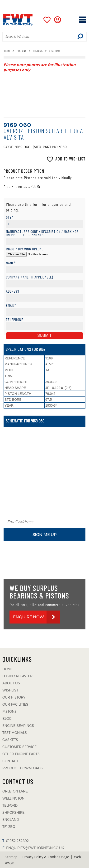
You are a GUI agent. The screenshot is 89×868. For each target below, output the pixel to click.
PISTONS (22, 51)
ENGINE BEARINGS (18, 726)
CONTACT (10, 761)
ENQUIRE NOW (28, 617)
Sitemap (11, 857)
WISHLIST (10, 690)
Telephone (15, 320)
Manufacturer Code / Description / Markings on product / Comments (42, 234)
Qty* (10, 218)
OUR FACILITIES (15, 704)
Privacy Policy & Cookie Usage (46, 857)
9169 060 (54, 51)
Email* (11, 306)
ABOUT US (11, 683)
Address (13, 292)
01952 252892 (53, 4)
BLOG (7, 719)
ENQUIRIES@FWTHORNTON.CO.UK (35, 848)
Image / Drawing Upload (25, 249)
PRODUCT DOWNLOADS (23, 768)
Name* (11, 263)
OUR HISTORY (14, 697)
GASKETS (10, 740)
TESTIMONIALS (15, 733)
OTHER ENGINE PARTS (21, 754)
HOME (7, 51)
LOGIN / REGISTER (17, 676)
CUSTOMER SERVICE (19, 747)
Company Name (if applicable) (30, 277)
